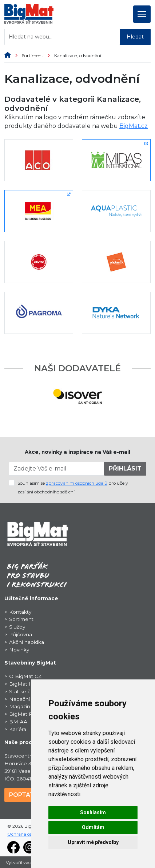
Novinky (19, 650)
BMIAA (18, 722)
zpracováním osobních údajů (77, 483)
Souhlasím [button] (93, 812)
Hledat (135, 37)
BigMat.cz (134, 126)
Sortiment (38, 55)
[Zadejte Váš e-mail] (57, 469)
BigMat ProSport (30, 714)
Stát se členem (28, 691)
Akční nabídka (27, 642)
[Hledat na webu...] (62, 37)
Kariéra (18, 729)
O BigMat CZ (25, 676)
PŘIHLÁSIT (125, 469)
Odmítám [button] (93, 827)
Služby (17, 627)
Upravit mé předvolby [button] (93, 842)
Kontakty (20, 612)
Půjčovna (21, 634)
